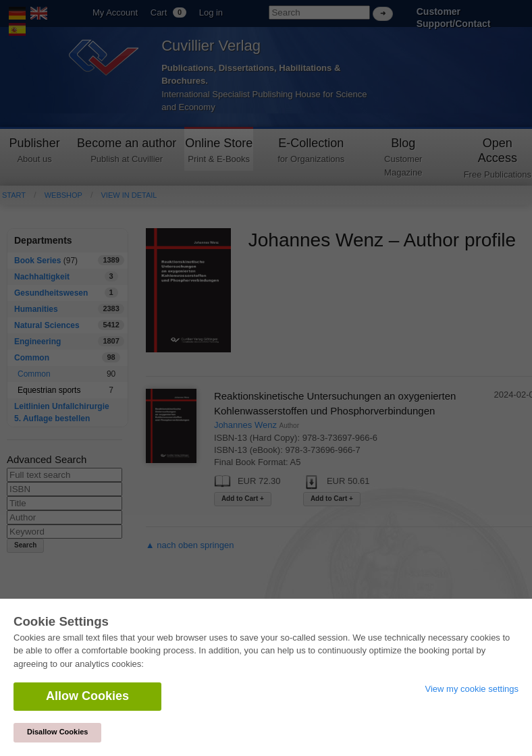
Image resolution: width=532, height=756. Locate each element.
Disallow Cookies (57, 732)
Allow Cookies (87, 696)
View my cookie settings (472, 689)
